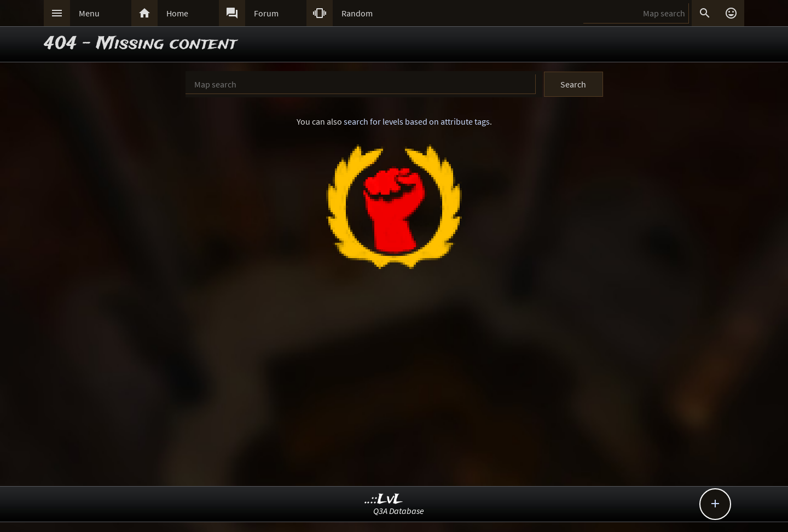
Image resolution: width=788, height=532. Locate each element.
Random (357, 13)
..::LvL (384, 499)
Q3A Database (399, 511)
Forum (266, 13)
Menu (89, 13)
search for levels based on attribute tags (417, 121)
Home (177, 13)
